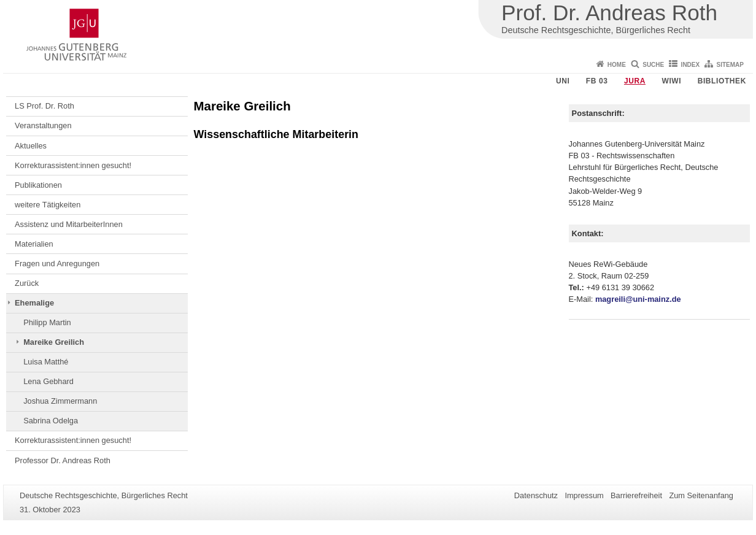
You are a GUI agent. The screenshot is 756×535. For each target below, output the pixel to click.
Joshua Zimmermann (60, 401)
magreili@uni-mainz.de (638, 299)
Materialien (34, 244)
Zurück (27, 283)
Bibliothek (722, 81)
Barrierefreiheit (636, 495)
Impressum (584, 495)
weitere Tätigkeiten (48, 205)
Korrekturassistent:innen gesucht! (73, 165)
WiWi (671, 81)
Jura (635, 81)
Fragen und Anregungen (57, 264)
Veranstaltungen (43, 125)
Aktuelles (31, 146)
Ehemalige (34, 303)
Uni (563, 81)
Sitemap (730, 65)
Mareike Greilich (54, 342)
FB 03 (597, 81)
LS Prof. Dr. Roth (44, 106)
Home (617, 65)
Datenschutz (536, 495)
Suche (653, 65)
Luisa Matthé (46, 362)
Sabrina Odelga (51, 421)
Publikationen (38, 185)
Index (691, 65)
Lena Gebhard (48, 381)
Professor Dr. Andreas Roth (63, 460)
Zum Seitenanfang (701, 495)
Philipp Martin (47, 322)
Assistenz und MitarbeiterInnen (69, 224)
